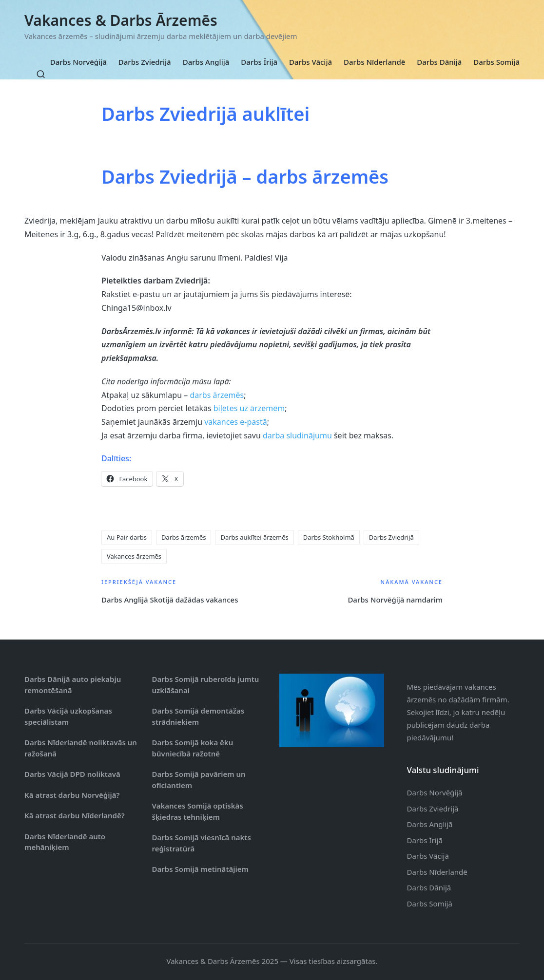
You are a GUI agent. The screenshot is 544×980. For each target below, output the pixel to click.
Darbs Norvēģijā (435, 792)
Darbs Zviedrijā (391, 537)
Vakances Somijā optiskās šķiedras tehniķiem (198, 811)
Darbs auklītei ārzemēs (254, 537)
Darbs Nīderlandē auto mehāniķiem (65, 842)
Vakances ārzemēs (134, 556)
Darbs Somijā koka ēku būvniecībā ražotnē (193, 748)
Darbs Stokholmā (329, 537)
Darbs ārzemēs (184, 537)
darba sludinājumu (297, 435)
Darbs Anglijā (430, 824)
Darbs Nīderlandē (437, 872)
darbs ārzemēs (217, 395)
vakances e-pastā (235, 422)
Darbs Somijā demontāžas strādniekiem (198, 716)
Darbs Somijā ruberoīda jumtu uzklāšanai (206, 685)
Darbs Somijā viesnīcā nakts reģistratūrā (202, 843)
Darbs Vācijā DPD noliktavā (72, 774)
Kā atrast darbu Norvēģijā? (72, 795)
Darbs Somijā (430, 904)
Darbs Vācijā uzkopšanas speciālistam (68, 716)
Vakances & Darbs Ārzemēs (121, 20)
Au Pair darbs (127, 537)
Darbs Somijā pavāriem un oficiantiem (199, 780)
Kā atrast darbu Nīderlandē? (75, 815)
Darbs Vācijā (428, 856)
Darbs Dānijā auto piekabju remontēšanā (73, 685)
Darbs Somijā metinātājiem (200, 869)
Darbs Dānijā (429, 887)
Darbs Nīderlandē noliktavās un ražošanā (81, 748)
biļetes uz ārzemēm (249, 408)
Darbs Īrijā (425, 840)
